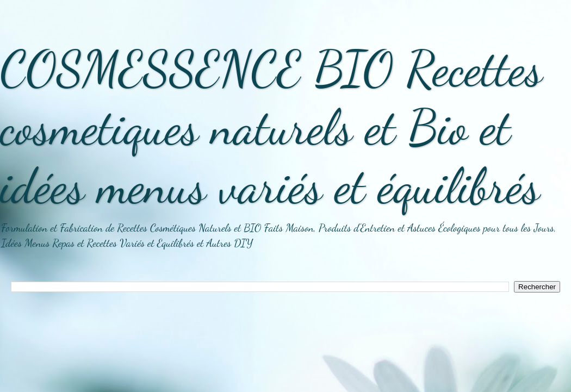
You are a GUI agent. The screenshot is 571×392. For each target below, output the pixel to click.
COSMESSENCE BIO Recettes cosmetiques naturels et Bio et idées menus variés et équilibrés (271, 127)
